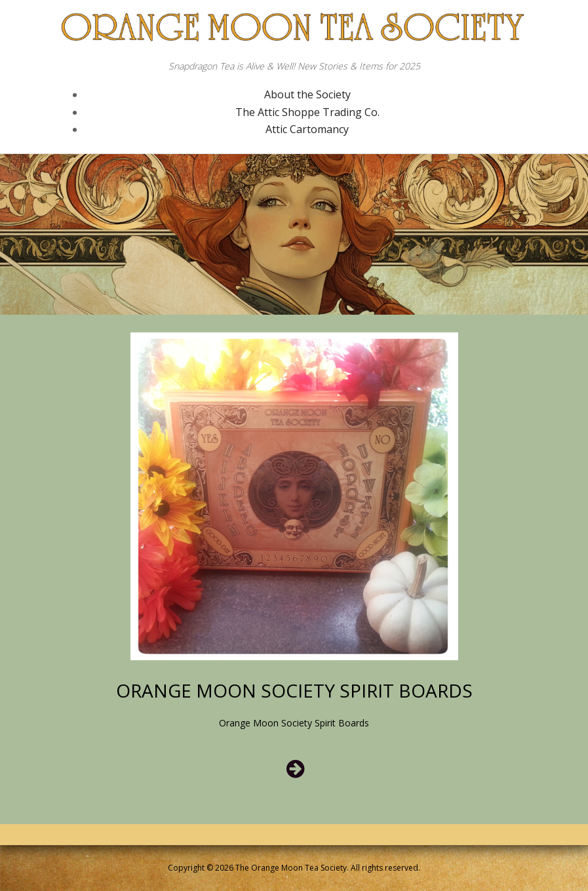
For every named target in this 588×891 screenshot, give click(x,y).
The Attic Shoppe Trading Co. (307, 112)
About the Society (307, 94)
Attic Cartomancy (307, 129)
